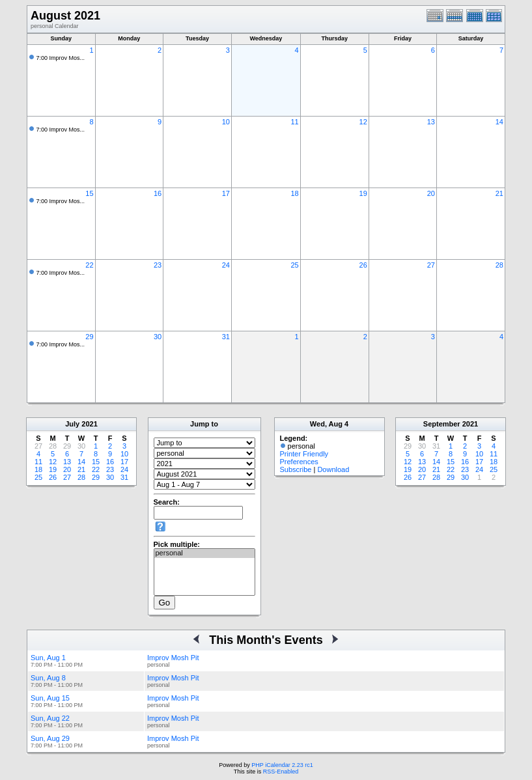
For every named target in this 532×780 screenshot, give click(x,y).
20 (431, 193)
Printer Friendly (304, 454)
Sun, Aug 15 (50, 698)
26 (363, 265)
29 (89, 337)
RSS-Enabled (281, 772)
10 (226, 122)
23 (158, 265)
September (442, 424)
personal (204, 553)
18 (294, 193)
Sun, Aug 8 (48, 678)
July (72, 424)
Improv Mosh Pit (173, 658)
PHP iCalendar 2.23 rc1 (282, 765)
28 (499, 265)
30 (158, 337)
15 (89, 193)
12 (363, 122)
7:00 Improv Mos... (61, 58)
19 (363, 193)
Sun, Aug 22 (50, 718)
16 (158, 193)
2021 (89, 424)
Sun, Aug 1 (48, 658)
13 (431, 122)
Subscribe (296, 469)
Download (333, 469)
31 (226, 337)
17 (226, 193)
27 (431, 265)
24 (226, 265)
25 (294, 265)
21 (499, 193)
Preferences (299, 462)
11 (294, 122)
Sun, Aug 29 (50, 738)
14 (499, 122)
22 (89, 265)
